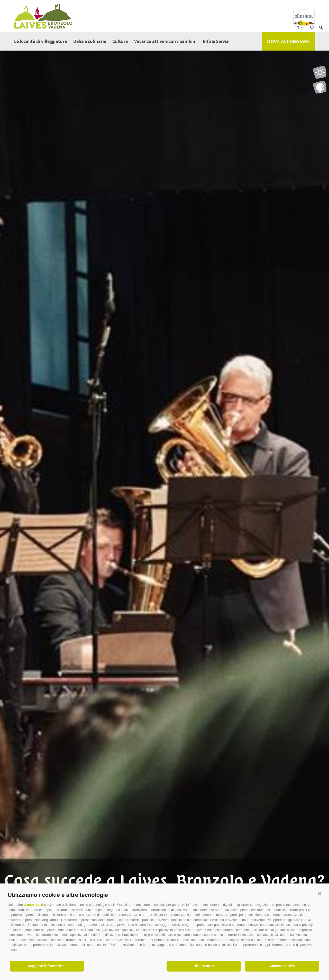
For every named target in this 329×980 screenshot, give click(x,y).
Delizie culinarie (90, 41)
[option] (164, 500)
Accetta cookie (282, 966)
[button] (319, 894)
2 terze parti (34, 905)
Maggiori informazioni (47, 966)
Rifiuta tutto (204, 966)
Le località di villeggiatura (41, 41)
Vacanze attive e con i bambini (165, 41)
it (300, 28)
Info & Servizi (216, 41)
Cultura (120, 41)
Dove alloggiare (288, 41)
